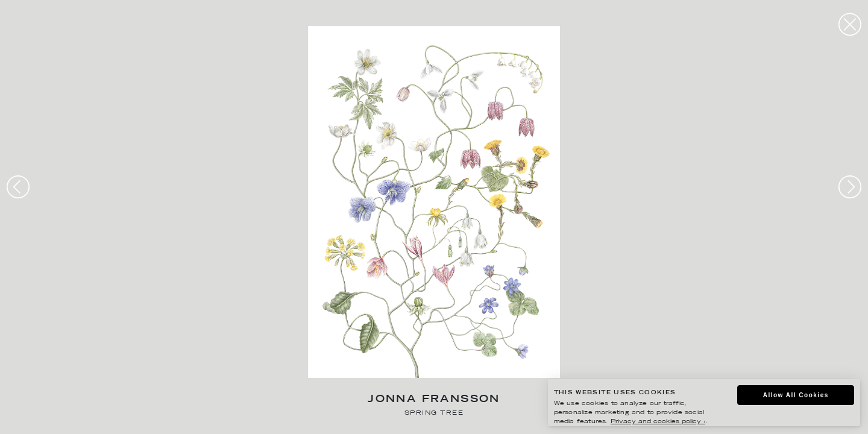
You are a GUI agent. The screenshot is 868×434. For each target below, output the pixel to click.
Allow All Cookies (796, 395)
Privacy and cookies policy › (658, 422)
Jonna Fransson (434, 400)
